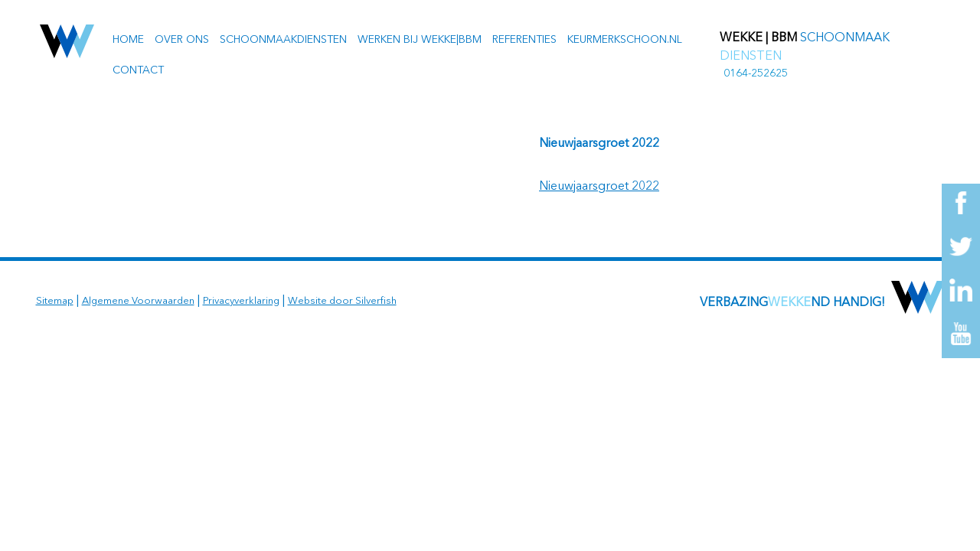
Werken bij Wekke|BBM (420, 40)
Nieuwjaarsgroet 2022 (599, 187)
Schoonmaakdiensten (283, 40)
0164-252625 (756, 73)
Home (128, 40)
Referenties (524, 40)
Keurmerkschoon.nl (625, 40)
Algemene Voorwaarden (138, 301)
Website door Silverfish (342, 301)
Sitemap (55, 301)
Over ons (182, 40)
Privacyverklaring (241, 301)
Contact (138, 70)
